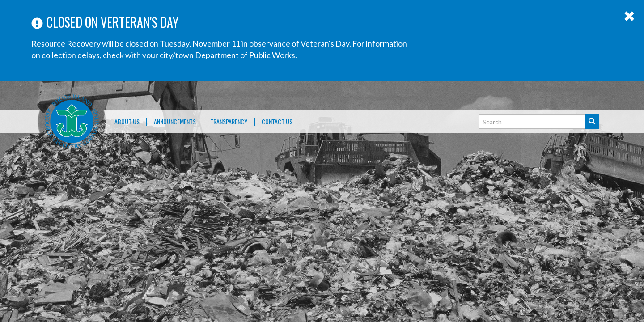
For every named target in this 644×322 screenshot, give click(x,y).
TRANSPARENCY (229, 122)
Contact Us (277, 122)
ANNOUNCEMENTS (175, 122)
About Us (127, 122)
